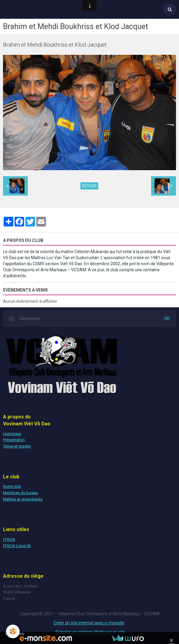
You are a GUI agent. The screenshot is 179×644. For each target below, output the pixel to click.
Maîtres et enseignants (23, 499)
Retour (89, 186)
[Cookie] (13, 631)
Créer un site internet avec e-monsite (89, 623)
